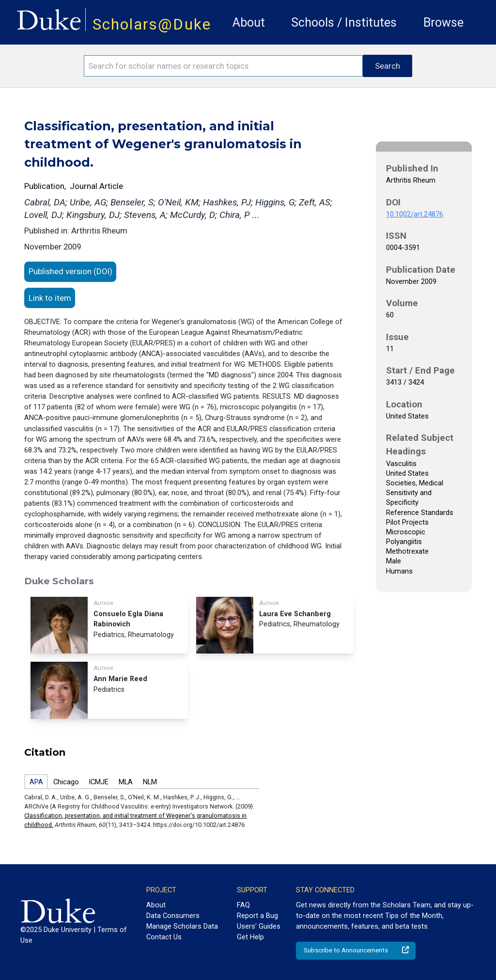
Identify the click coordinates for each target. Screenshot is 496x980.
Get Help (250, 937)
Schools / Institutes (344, 23)
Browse (443, 23)
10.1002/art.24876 (415, 214)
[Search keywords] (223, 66)
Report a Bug (257, 916)
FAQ (243, 905)
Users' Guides (259, 926)
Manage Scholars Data (182, 926)
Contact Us (164, 937)
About (249, 23)
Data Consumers (173, 916)
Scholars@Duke (152, 24)
